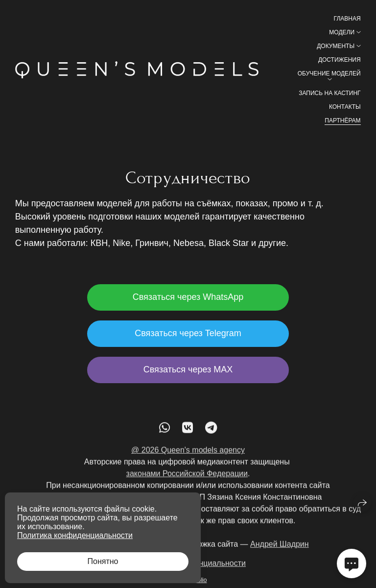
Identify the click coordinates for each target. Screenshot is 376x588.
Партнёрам (342, 121)
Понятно (103, 561)
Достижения (340, 60)
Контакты (345, 107)
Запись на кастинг (329, 93)
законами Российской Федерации (187, 478)
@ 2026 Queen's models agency (188, 454)
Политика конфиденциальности (75, 535)
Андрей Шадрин (280, 549)
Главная (347, 19)
